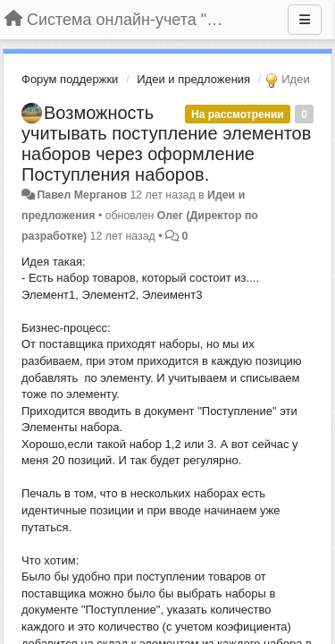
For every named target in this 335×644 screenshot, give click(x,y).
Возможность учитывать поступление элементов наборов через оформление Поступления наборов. (166, 144)
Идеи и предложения (193, 79)
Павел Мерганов (82, 195)
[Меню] (305, 20)
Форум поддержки (70, 79)
